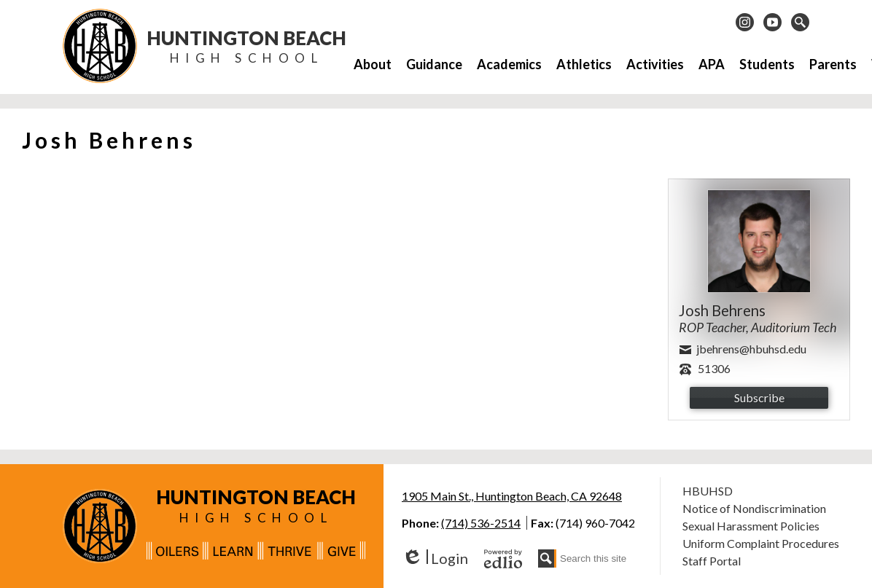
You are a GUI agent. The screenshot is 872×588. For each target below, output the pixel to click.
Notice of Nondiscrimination (754, 508)
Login (435, 558)
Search (800, 24)
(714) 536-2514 (481, 523)
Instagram (745, 24)
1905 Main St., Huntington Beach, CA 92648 (512, 496)
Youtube (772, 24)
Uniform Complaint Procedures (761, 543)
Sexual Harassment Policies (751, 526)
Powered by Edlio (503, 559)
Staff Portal (712, 561)
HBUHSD (708, 491)
